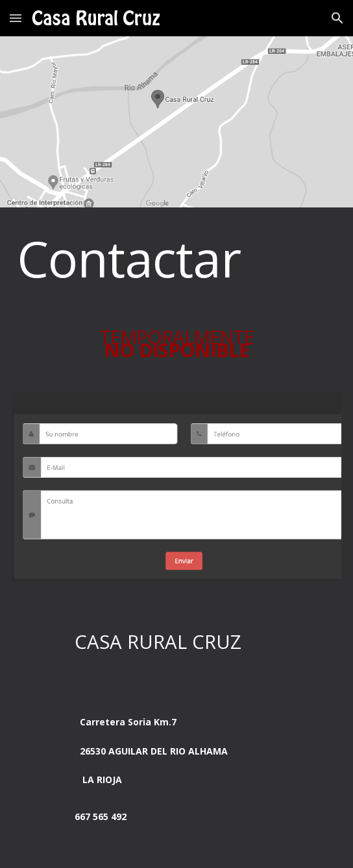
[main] (176, 258)
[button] (16, 18)
